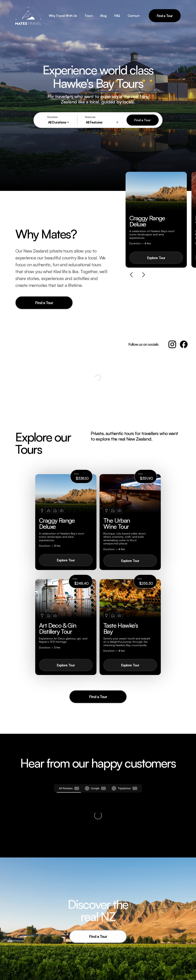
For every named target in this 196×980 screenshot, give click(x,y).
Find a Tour (165, 16)
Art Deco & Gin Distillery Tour (77, 967)
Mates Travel (112, 952)
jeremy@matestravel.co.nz (163, 957)
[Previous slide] (131, 275)
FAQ (117, 16)
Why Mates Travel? (116, 959)
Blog (103, 16)
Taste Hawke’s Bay (73, 976)
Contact (134, 16)
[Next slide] (144, 275)
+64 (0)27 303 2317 (159, 952)
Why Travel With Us (63, 16)
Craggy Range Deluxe (75, 959)
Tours (89, 16)
